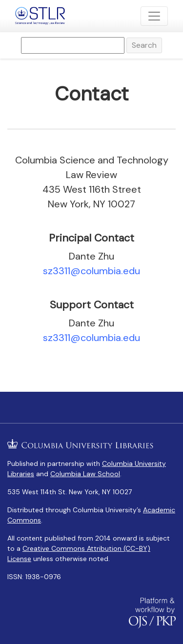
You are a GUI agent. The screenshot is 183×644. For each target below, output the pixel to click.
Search (144, 45)
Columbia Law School (85, 474)
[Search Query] (73, 45)
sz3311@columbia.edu (91, 271)
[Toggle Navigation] (154, 16)
